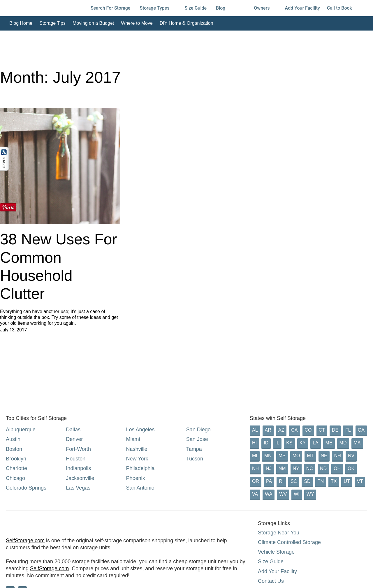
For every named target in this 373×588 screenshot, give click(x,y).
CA (294, 430)
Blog (224, 8)
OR (256, 481)
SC (294, 481)
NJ (269, 468)
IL (277, 443)
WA (269, 494)
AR (268, 430)
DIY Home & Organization (186, 23)
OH (337, 468)
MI (255, 456)
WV (283, 494)
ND (323, 468)
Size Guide (196, 8)
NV (351, 456)
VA (255, 494)
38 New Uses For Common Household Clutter (59, 266)
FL (348, 430)
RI (281, 481)
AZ (281, 430)
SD (307, 481)
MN (268, 456)
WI (297, 494)
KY (303, 443)
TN (321, 481)
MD (343, 443)
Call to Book (339, 8)
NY (296, 468)
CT (322, 430)
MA (357, 443)
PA (269, 481)
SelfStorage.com (25, 541)
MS (282, 456)
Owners (265, 8)
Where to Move (137, 23)
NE (324, 456)
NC (310, 468)
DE (335, 430)
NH (338, 456)
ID (266, 443)
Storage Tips (52, 23)
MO (296, 456)
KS (289, 443)
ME (329, 443)
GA (361, 430)
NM (282, 468)
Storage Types (157, 8)
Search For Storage (111, 8)
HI (254, 443)
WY (310, 494)
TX (334, 481)
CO (308, 430)
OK (351, 468)
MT (310, 456)
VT (360, 481)
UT (347, 481)
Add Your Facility (302, 8)
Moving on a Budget (93, 23)
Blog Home (21, 23)
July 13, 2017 (13, 330)
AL (255, 430)
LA (316, 443)
